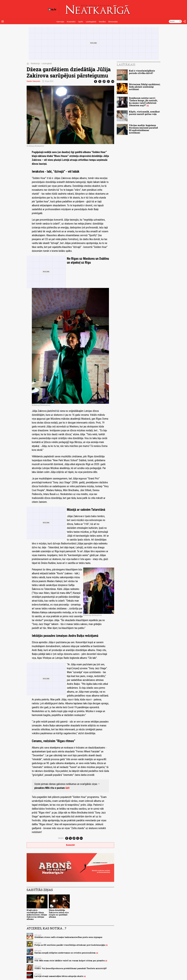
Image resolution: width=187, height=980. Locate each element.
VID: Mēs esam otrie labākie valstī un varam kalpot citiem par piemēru (70, 961)
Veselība (102, 22)
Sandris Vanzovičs (33, 81)
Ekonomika (113, 22)
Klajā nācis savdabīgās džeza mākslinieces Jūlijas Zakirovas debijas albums (37, 915)
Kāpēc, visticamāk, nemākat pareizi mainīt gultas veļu (144, 113)
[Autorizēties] (184, 21)
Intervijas (60, 22)
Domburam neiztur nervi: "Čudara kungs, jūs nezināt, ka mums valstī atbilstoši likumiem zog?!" (143, 102)
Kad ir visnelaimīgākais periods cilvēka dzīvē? (142, 72)
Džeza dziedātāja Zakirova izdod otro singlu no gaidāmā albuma (59, 914)
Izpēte (81, 22)
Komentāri (71, 22)
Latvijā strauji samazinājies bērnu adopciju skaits (59, 976)
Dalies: (61, 838)
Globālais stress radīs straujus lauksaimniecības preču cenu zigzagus (68, 937)
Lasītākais (126, 65)
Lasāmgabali (91, 22)
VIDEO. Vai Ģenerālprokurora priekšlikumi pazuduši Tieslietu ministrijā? (71, 968)
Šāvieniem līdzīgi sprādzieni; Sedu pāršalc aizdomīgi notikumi (145, 87)
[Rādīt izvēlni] (3, 21)
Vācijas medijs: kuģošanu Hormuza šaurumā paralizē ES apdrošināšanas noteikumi (143, 129)
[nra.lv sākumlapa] (52, 9)
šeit (67, 788)
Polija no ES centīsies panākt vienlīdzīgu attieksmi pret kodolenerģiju (70, 945)
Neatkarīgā (35, 64)
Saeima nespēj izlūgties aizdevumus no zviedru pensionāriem (65, 953)
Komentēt (70, 845)
